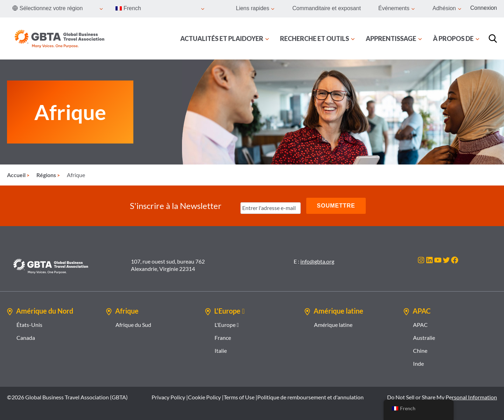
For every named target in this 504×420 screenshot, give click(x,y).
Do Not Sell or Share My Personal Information (442, 397)
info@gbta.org (317, 261)
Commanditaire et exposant (327, 8)
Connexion (484, 8)
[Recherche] (493, 38)
